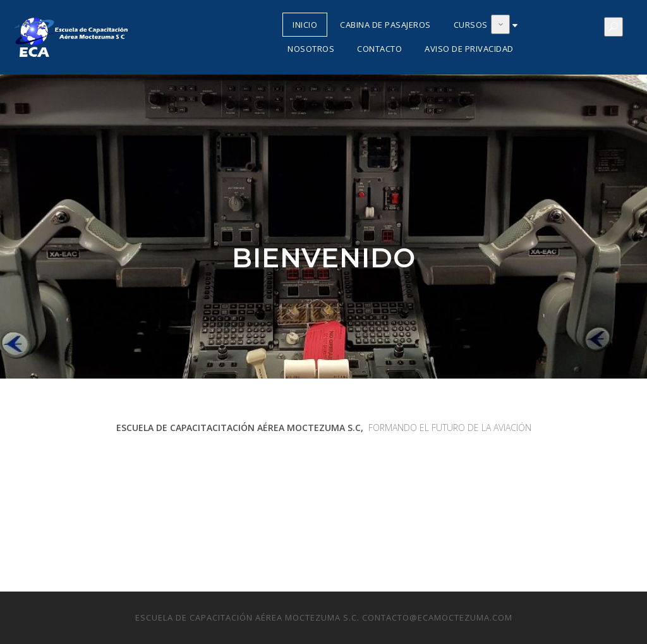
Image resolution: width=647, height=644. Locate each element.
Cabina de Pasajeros (385, 25)
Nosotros (311, 49)
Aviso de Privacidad (469, 49)
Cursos (471, 25)
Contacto (379, 49)
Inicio (305, 25)
